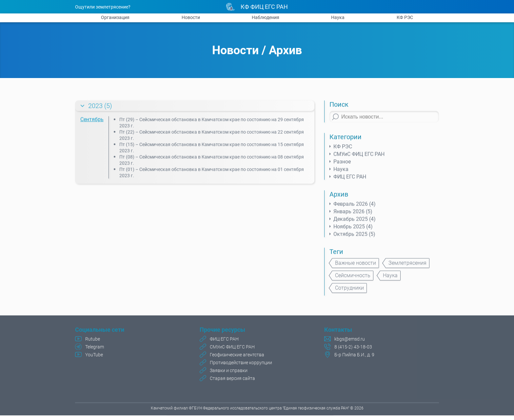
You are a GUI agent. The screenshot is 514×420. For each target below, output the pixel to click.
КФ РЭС (405, 17)
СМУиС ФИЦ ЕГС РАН (359, 157)
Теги (336, 254)
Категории (346, 140)
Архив (285, 51)
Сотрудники (349, 291)
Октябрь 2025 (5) (354, 237)
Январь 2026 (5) (353, 214)
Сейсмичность (353, 278)
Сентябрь (92, 122)
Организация (115, 17)
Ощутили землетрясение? (103, 7)
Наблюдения (266, 17)
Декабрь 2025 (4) (355, 222)
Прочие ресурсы (222, 331)
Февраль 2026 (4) (355, 207)
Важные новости (356, 266)
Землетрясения (407, 266)
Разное (342, 164)
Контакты (338, 331)
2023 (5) (100, 109)
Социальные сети (100, 331)
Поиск (339, 107)
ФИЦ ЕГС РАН (350, 180)
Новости (191, 17)
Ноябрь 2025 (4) (353, 229)
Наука (338, 17)
